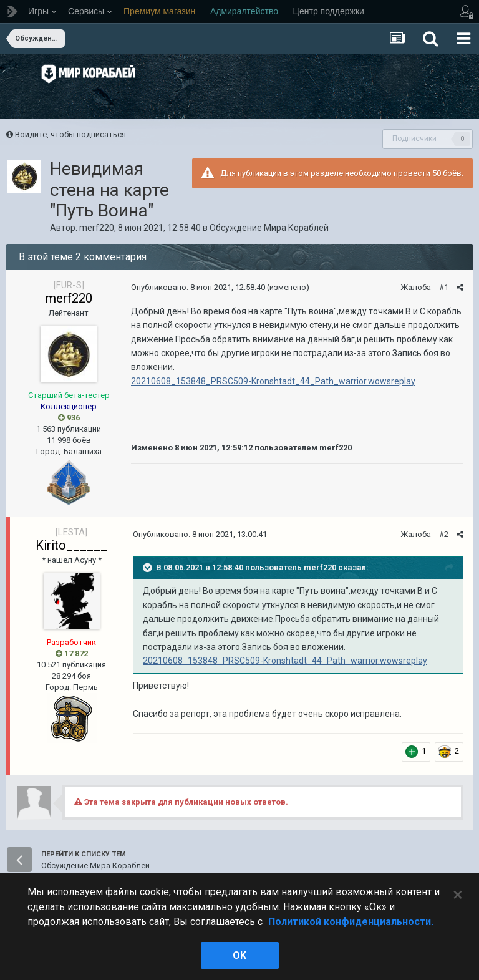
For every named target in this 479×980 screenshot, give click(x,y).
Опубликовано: (198, 287)
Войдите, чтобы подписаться (70, 134)
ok (239, 955)
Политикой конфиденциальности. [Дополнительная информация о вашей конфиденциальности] (351, 922)
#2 (444, 534)
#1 (444, 287)
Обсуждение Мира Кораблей (269, 228)
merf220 (97, 228)
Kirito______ (71, 545)
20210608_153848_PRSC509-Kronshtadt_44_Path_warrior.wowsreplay (273, 381)
